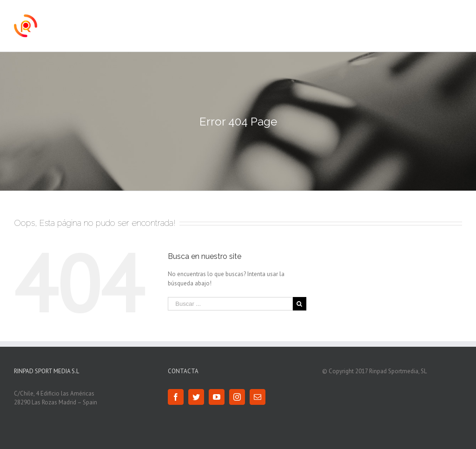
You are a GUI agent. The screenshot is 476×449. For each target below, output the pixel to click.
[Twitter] (196, 397)
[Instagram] (237, 397)
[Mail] (258, 397)
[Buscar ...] (230, 304)
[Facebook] (176, 397)
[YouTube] (217, 397)
